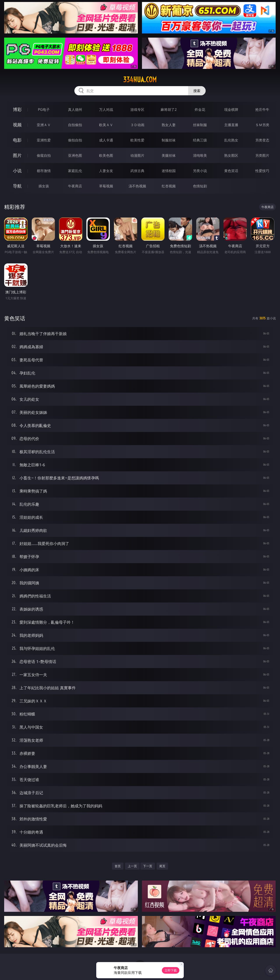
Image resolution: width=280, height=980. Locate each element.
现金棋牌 (231, 110)
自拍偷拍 (75, 125)
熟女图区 (231, 155)
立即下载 (171, 970)
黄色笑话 (231, 171)
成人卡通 (106, 140)
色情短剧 (200, 186)
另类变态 (262, 140)
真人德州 (75, 110)
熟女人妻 (169, 125)
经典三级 (200, 140)
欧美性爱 (137, 140)
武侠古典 (137, 171)
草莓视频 (106, 186)
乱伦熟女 (231, 140)
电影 (17, 140)
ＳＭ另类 (262, 125)
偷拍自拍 (75, 140)
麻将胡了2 (169, 110)
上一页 (132, 866)
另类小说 (200, 171)
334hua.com (140, 80)
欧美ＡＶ (106, 125)
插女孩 (44, 186)
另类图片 (262, 155)
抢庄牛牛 (262, 110)
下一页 (148, 866)
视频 (17, 125)
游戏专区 (137, 110)
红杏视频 (169, 186)
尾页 (162, 866)
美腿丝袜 (169, 155)
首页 (118, 866)
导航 (17, 186)
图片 (17, 155)
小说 (17, 171)
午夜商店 (75, 186)
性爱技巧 (262, 171)
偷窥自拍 (44, 155)
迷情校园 (169, 171)
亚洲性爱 (44, 140)
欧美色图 (106, 155)
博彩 (17, 109)
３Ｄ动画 (137, 125)
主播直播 (231, 125)
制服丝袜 (169, 140)
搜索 (197, 91)
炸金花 (200, 110)
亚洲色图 (75, 155)
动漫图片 (137, 155)
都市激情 (44, 171)
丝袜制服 (200, 125)
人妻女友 (106, 171)
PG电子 (44, 110)
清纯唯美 (200, 155)
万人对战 (106, 110)
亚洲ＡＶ (44, 125)
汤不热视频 (137, 186)
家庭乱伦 (75, 171)
